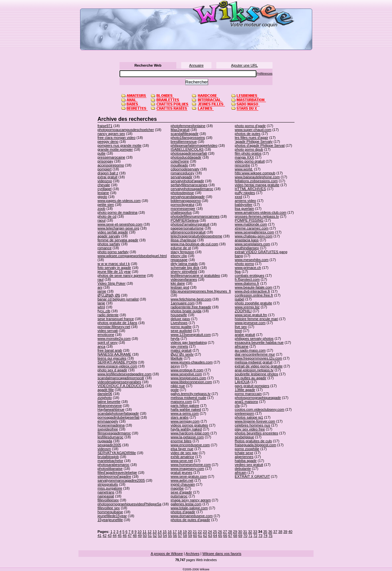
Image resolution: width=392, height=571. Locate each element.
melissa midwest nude (188, 398)
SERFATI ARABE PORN (117, 362)
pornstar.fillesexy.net (114, 327)
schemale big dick (185, 268)
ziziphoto (105, 398)
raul (100, 279)
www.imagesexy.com (187, 469)
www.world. (244, 169)
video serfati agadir (113, 232)
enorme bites (181, 441)
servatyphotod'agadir (187, 181)
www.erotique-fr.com (187, 370)
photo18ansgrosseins (188, 138)
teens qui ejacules (112, 358)
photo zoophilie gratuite (253, 303)
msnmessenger (183, 209)
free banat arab (110, 350)
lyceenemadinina (111, 425)
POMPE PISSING (249, 220)
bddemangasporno (186, 201)
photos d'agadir (183, 512)
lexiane (103, 193)
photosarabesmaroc (113, 465)
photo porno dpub (249, 149)
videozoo (105, 181)
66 (225, 536)
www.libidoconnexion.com (191, 382)
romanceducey (183, 173)
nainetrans (106, 492)
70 (245, 536)
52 (155, 536)
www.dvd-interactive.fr (252, 291)
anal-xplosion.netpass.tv (254, 370)
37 (275, 532)
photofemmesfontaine (188, 126)
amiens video (245, 201)
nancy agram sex (111, 134)
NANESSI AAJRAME (114, 354)
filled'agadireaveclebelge (117, 472)
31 (245, 532)
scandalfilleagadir (185, 134)
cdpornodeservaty (185, 169)
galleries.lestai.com (186, 504)
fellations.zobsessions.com (256, 181)
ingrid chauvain (183, 484)
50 (145, 536)
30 (240, 532)
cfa (237, 406)
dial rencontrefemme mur (255, 354)
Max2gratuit (180, 130)
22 (200, 532)
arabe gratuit (245, 335)
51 (150, 536)
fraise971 (105, 126)
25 (215, 532)
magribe (177, 488)
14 (160, 532)
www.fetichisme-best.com (191, 299)
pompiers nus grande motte (120, 145)
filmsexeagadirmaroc (114, 433)
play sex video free (250, 429)
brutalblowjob (108, 457)
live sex (241, 327)
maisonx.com (181, 402)
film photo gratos (248, 153)
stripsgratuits (108, 484)
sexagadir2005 (109, 445)
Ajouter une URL (244, 65)
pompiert (105, 169)
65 (220, 536)
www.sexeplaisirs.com (252, 244)
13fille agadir (245, 390)
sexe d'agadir (181, 492)
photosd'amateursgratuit (190, 224)
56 (175, 536)
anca (101, 346)
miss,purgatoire (110, 488)
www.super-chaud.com (253, 130)
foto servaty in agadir (114, 268)
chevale (104, 185)
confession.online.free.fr (254, 295)
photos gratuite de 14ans (117, 323)
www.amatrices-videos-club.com (261, 212)
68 (235, 536)
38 (280, 532)
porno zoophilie (247, 449)
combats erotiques (250, 275)
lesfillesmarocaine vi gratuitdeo (195, 275)
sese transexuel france (116, 319)
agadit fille (106, 390)
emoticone (106, 335)
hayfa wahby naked (186, 429)
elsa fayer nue (182, 449)
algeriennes (244, 457)
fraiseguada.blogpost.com (255, 445)
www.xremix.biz (247, 307)
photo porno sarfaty (113, 252)
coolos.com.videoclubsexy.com (260, 409)
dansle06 (105, 394)
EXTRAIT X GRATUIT (252, 476)
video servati (108, 331)
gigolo (102, 197)
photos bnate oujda (186, 311)
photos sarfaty (109, 244)
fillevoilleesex (108, 500)
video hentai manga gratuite (257, 185)
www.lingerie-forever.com (255, 421)
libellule (177, 358)
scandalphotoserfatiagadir (118, 413)
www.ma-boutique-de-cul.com (195, 244)
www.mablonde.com (251, 224)
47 (130, 536)
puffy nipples (245, 193)
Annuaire (196, 65)
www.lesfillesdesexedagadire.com (124, 374)
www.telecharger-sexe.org (118, 228)
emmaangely (108, 421)
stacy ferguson (183, 252)
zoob (101, 209)
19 (185, 532)
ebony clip (179, 256)
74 (265, 536)
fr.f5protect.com (247, 279)
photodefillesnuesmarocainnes (195, 216)
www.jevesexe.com (250, 323)
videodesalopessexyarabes (119, 382)
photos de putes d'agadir (190, 520)
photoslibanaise (110, 469)
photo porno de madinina (118, 212)
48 (135, 536)
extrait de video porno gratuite (259, 366)
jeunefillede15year (112, 516)
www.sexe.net (182, 461)
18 (180, 532)
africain (240, 472)
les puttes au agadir (250, 378)
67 (230, 536)
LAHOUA (242, 382)
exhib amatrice (183, 457)
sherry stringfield (184, 272)
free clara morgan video (117, 138)
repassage (179, 260)
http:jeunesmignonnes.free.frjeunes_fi (201, 291)
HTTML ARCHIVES (250, 189)
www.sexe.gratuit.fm (251, 315)
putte (101, 153)
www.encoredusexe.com (190, 445)
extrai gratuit (108, 177)
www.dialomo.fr (247, 283)
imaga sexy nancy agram (191, 500)
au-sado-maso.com (250, 350)
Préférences (264, 74)
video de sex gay (184, 453)
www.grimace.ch (248, 268)
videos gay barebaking (189, 342)
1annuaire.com (183, 303)
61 (200, 536)
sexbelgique (244, 437)
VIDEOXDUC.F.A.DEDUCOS (121, 386)
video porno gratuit (250, 161)
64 (215, 536)
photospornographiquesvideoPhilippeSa (129, 504)
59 (190, 536)
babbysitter (244, 205)
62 (205, 536)
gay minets (179, 346)
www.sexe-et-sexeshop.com (120, 224)
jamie (102, 291)
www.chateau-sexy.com (254, 236)
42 (104, 536)
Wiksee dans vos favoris (222, 554)
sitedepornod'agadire (114, 476)
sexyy (175, 366)
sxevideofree (108, 429)
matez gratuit (181, 350)
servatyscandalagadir (188, 197)
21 (195, 532)
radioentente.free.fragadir (191, 307)
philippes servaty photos (254, 339)
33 (255, 532)
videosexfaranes (184, 279)
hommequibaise (110, 512)
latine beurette (109, 402)
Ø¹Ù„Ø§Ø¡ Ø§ (109, 295)
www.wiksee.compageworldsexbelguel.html (132, 256)
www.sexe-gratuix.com (189, 476)
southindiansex (247, 248)
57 (180, 536)
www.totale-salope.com (189, 508)
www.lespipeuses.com (188, 378)
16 (170, 532)
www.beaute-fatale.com (253, 287)
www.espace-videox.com (117, 366)
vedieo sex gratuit (249, 465)
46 (125, 536)
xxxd (239, 197)
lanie (101, 303)
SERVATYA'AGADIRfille (117, 453)
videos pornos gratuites (189, 425)
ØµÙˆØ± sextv (182, 354)
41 (99, 536)
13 (155, 532)
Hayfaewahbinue (111, 409)
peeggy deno (108, 142)
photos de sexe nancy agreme (122, 275)
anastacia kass (247, 240)
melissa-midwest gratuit (254, 362)
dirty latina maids (184, 264)
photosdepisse (182, 193)
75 (271, 536)
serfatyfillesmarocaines (189, 185)
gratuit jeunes (182, 472)
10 (140, 532)
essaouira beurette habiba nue (259, 342)
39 (285, 532)
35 (265, 532)
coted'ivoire (180, 161)
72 (255, 536)
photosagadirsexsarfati (189, 153)
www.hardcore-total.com (190, 433)
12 (149, 532)
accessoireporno (111, 165)
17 (175, 532)
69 (240, 536)
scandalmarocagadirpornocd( (121, 378)
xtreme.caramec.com (252, 228)
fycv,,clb (104, 311)
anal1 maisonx (246, 402)
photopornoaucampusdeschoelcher (126, 130)
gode (175, 390)
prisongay (105, 161)
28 (230, 532)
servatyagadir (182, 177)
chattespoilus (181, 212)
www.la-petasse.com (187, 437)
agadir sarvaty (109, 236)
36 (270, 532)
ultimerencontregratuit (188, 232)
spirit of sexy (108, 342)
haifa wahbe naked (186, 409)
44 (115, 536)
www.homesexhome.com (191, 465)
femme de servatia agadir (118, 240)
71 (250, 536)
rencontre (242, 165)
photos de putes (248, 134)
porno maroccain (248, 394)
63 (210, 536)
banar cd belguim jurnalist (118, 299)
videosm (104, 449)
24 (210, 532)
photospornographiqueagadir (258, 398)
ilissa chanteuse (184, 240)
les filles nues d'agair (251, 138)
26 (220, 532)
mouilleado (179, 165)
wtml (101, 307)
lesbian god (180, 287)
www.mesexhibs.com (252, 260)
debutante (243, 469)
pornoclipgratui (183, 205)
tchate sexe (244, 453)
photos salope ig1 (249, 417)
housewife (179, 315)
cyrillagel (105, 189)
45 (120, 536)
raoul (101, 220)
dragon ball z (108, 173)
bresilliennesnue (184, 142)
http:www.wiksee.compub (255, 173)
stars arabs (180, 417)
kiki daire (178, 283)
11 (144, 532)
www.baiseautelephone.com (257, 177)
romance (105, 248)
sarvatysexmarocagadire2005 (121, 480)
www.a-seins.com (185, 413)
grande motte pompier (115, 149)
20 (190, 532)
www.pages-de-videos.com (119, 201)
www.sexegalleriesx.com (254, 232)
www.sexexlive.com (186, 374)
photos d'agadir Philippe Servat (260, 145)
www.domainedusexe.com (192, 516)
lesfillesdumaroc (110, 437)
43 (110, 536)
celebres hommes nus (252, 425)
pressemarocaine (111, 157)
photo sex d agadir (112, 370)
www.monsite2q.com (114, 339)
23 (205, 532)
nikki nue (178, 386)
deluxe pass (180, 319)
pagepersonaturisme (187, 228)
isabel (240, 299)
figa (238, 272)
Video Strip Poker (111, 283)
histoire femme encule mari (256, 319)
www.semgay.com (185, 421)
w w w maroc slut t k (114, 264)
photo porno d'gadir (250, 126)
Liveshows (179, 323)
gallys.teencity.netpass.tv (191, 394)
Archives (192, 554)
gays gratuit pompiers (252, 386)
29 (235, 532)
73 (260, 536)
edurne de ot (181, 248)
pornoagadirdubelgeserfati (119, 417)
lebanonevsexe (110, 406)
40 (290, 532)
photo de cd (107, 216)
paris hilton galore (185, 406)
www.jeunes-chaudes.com (192, 362)
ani (100, 287)
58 (185, 536)
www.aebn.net (182, 480)
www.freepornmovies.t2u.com (258, 358)
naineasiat (106, 496)
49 (140, 536)
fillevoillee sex (109, 508)
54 (165, 536)
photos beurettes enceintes (256, 433)
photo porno (244, 264)
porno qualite (181, 327)
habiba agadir (246, 461)
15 (164, 532)
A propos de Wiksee (167, 554)
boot (238, 331)
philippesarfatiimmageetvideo (194, 145)
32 (250, 532)
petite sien (106, 205)
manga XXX (244, 157)
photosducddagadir (186, 157)
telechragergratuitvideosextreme (196, 236)
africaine (242, 346)
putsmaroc (179, 496)
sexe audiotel (181, 331)
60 (195, 536)
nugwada (105, 441)
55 (170, 536)
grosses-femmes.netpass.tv (257, 216)
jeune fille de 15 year (114, 272)
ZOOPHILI (243, 311)
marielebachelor (110, 461)
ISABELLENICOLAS (187, 149)
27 (225, 532)
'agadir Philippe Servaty (254, 142)
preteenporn (244, 413)
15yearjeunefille (110, 520)
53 (160, 536)
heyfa (175, 339)
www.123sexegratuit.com (191, 335)
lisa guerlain (244, 209)
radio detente (108, 315)
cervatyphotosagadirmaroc (192, 189)
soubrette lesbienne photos (256, 374)
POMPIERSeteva (185, 220)
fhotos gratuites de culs (253, 441)
